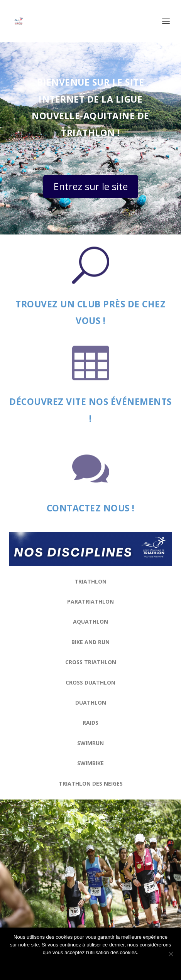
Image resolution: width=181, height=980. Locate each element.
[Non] (171, 954)
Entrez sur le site (91, 186)
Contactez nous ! (91, 508)
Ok (91, 966)
